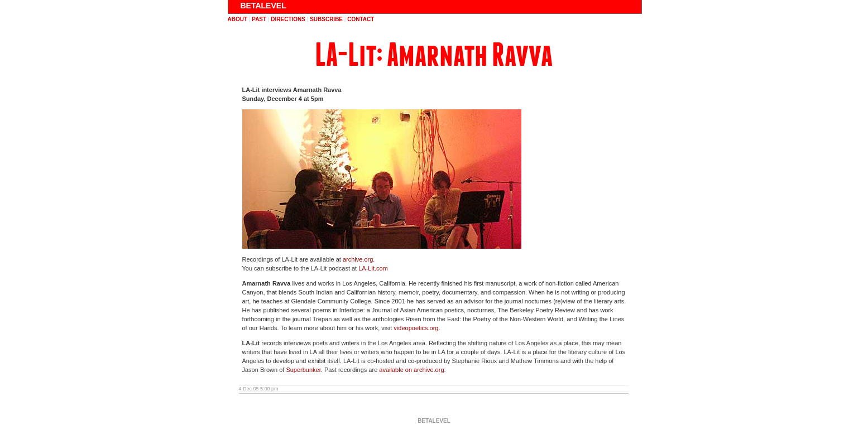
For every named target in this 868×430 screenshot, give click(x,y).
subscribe (326, 19)
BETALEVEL (263, 6)
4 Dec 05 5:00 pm (259, 389)
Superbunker (303, 370)
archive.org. (359, 259)
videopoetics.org (416, 328)
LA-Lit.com (373, 268)
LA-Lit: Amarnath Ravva (434, 55)
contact (361, 19)
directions (288, 19)
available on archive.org (411, 370)
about (238, 19)
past (259, 19)
